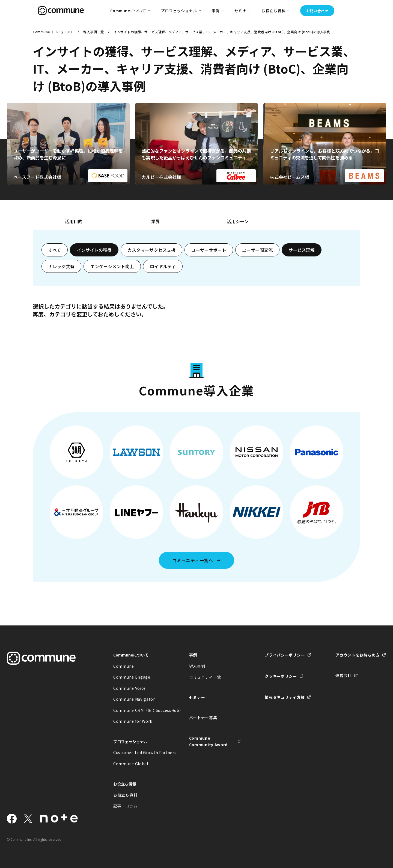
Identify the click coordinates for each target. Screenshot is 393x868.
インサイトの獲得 (94, 250)
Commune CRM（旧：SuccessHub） (139, 710)
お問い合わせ (317, 11)
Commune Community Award (209, 741)
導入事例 (197, 666)
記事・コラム (125, 806)
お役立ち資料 (125, 795)
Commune (124, 666)
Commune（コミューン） (53, 32)
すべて (55, 250)
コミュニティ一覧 (205, 677)
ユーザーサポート (209, 250)
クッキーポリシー (281, 676)
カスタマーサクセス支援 (151, 250)
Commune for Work (133, 721)
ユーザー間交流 (257, 250)
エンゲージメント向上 (112, 266)
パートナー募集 (203, 718)
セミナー (242, 11)
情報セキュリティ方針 (285, 697)
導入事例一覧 (94, 32)
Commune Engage (132, 677)
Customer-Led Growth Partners (139, 752)
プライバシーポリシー (285, 655)
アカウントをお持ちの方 (358, 655)
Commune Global (131, 764)
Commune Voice (129, 688)
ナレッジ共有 (61, 266)
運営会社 (343, 675)
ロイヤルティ (163, 266)
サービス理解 (302, 250)
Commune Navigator (134, 699)
